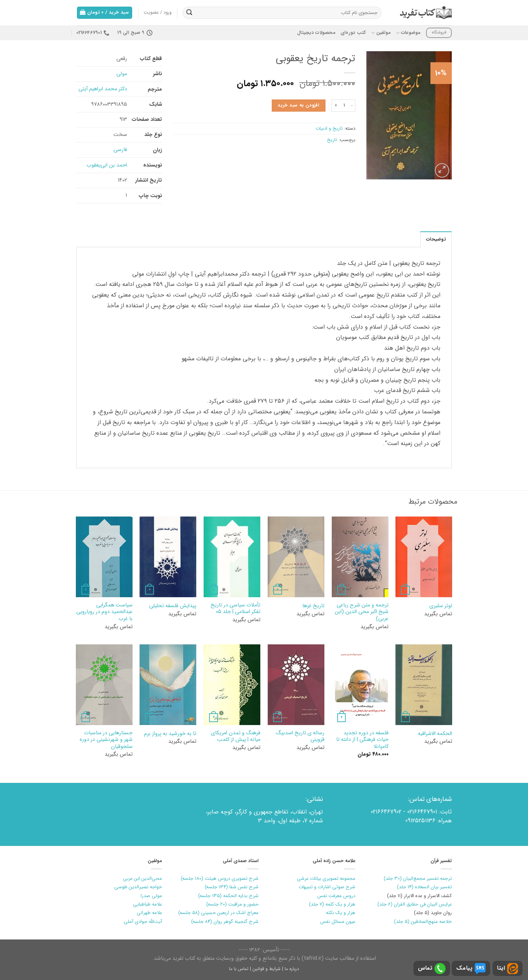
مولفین (381, 33)
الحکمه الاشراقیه (435, 734)
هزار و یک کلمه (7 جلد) (332, 904)
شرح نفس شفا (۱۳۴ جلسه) (232, 887)
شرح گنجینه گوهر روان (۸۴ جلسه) (225, 922)
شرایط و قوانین (267, 969)
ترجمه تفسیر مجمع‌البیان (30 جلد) (418, 878)
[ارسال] (189, 13)
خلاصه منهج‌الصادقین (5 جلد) (423, 922)
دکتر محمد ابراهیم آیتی (103, 89)
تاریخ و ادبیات (329, 129)
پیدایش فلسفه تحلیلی (173, 606)
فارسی (120, 150)
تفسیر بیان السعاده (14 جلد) (424, 887)
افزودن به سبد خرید (298, 105)
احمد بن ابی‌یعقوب (107, 165)
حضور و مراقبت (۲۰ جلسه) (232, 904)
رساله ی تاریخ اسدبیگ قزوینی (300, 737)
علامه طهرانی (149, 913)
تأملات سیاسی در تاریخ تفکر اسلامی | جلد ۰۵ (235, 609)
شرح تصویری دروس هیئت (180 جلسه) (220, 878)
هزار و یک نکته (341, 913)
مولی (122, 74)
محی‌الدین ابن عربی (142, 878)
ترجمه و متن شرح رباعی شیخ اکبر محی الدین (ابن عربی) (362, 612)
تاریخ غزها (313, 606)
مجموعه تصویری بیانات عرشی (326, 878)
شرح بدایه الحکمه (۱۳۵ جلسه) (228, 896)
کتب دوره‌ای (353, 33)
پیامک (471, 969)
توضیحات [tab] (436, 239)
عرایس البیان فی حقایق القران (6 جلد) (415, 904)
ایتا (508, 969)
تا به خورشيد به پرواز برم (170, 734)
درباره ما (292, 969)
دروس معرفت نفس (336, 896)
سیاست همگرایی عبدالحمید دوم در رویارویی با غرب (104, 612)
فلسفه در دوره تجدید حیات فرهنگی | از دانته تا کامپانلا (362, 740)
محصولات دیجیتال (316, 33)
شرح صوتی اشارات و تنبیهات (327, 887)
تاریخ (332, 140)
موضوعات (408, 33)
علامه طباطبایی (147, 904)
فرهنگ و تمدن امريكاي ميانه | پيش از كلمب (236, 737)
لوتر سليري (441, 606)
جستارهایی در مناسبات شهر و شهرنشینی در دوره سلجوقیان (106, 740)
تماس (432, 969)
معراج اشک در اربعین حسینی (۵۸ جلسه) (218, 913)
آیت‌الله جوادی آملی (143, 922)
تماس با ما (239, 969)
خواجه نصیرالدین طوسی (138, 887)
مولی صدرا (151, 896)
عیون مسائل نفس (338, 922)
